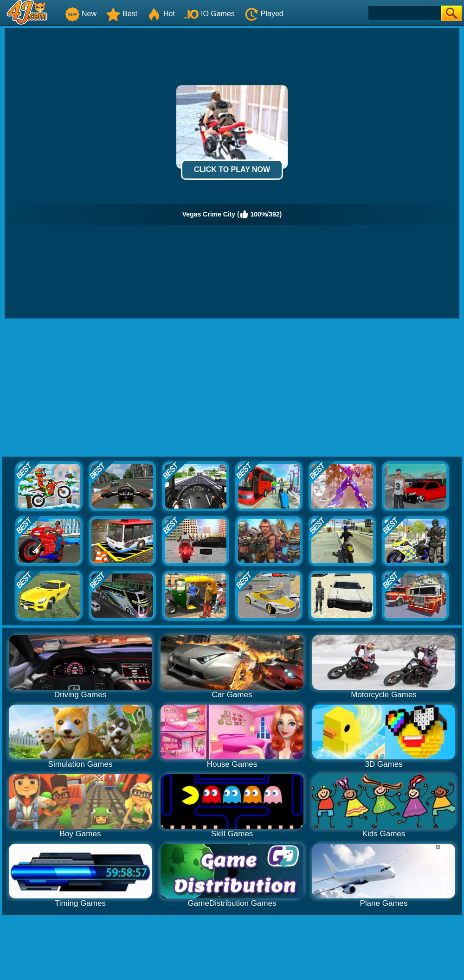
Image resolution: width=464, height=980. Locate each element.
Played (264, 14)
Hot (161, 14)
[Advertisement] (232, 388)
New (81, 14)
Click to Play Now (232, 169)
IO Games (209, 14)
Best (122, 14)
